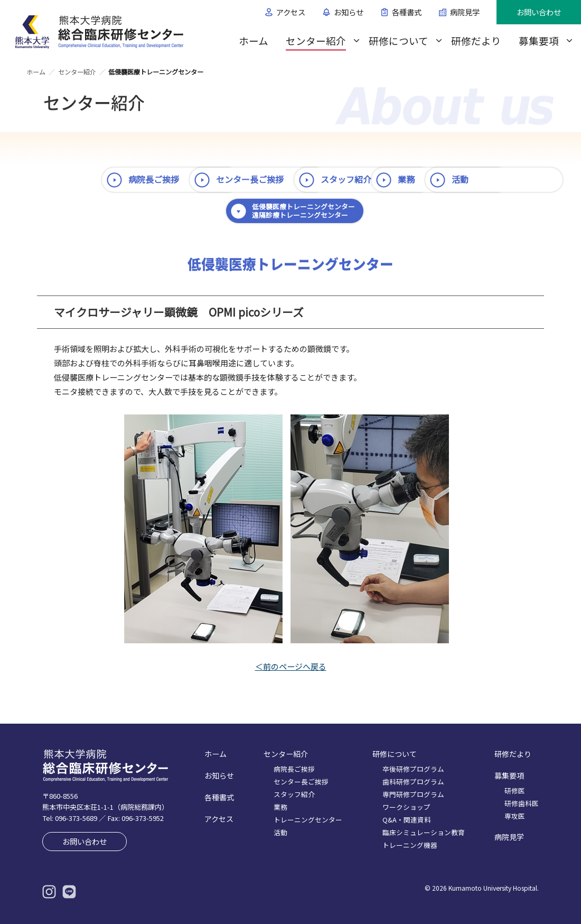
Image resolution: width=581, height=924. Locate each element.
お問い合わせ (539, 12)
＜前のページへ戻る (291, 666)
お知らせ (349, 12)
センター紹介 (316, 40)
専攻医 (515, 816)
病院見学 (465, 12)
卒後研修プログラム (413, 769)
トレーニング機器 (410, 845)
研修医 (515, 791)
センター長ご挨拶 (282, 179)
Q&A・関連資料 (407, 820)
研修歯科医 (522, 803)
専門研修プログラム (413, 794)
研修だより (476, 40)
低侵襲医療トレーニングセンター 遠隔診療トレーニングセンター (448, 210)
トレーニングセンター (308, 820)
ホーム (254, 40)
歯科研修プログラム (413, 782)
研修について (399, 40)
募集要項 (539, 40)
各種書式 (407, 12)
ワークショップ (406, 807)
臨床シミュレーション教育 (424, 832)
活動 (257, 210)
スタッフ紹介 (421, 179)
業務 (109, 210)
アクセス (291, 12)
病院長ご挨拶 (126, 179)
